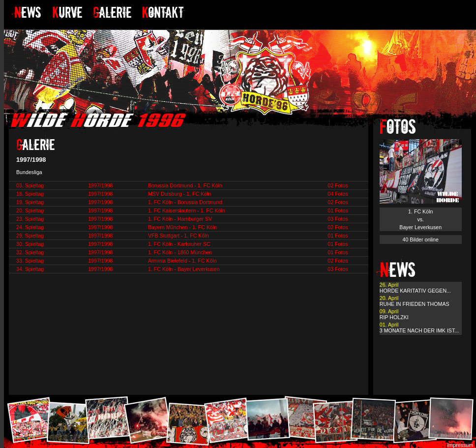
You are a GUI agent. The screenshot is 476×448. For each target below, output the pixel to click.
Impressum (460, 445)
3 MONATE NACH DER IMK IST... (419, 330)
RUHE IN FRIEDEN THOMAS (415, 304)
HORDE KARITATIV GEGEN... (415, 291)
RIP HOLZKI (394, 317)
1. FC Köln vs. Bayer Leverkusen (420, 219)
